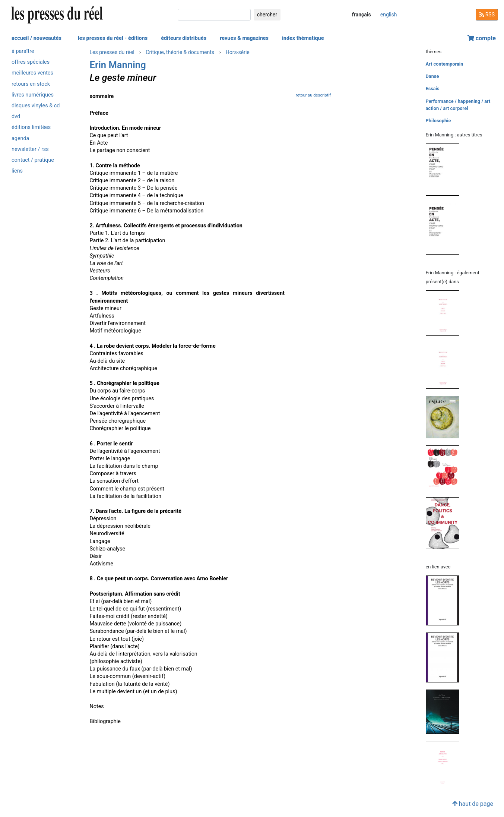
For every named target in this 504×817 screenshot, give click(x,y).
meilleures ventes (32, 73)
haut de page (473, 804)
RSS (487, 15)
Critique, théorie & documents (180, 52)
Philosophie (438, 121)
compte (482, 38)
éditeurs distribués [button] (184, 38)
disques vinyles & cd (36, 106)
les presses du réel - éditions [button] (113, 38)
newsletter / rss (30, 149)
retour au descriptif (313, 95)
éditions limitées (31, 127)
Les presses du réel (112, 52)
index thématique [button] (303, 38)
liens (17, 171)
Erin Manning (118, 65)
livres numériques (33, 95)
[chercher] (214, 15)
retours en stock (31, 84)
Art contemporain (445, 64)
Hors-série (238, 52)
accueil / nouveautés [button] (37, 38)
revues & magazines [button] (244, 38)
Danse (432, 76)
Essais (433, 89)
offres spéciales (31, 62)
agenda (20, 138)
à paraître (23, 51)
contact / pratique (33, 160)
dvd (16, 116)
